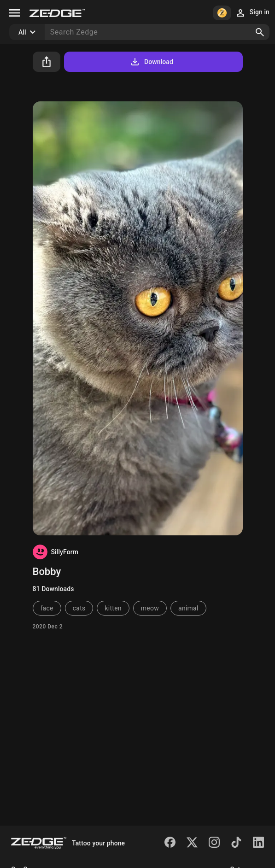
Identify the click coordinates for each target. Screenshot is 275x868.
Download (151, 62)
